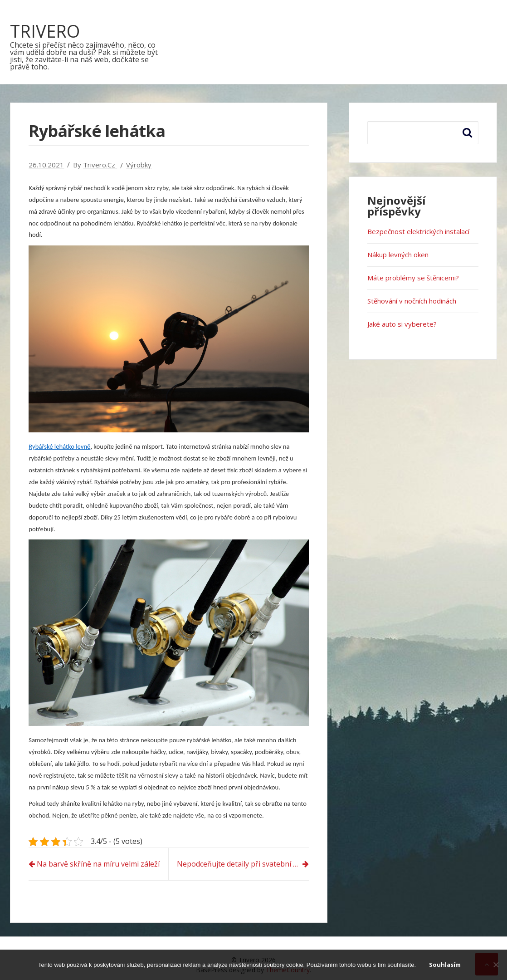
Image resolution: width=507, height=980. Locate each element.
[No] (496, 965)
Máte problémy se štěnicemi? (413, 278)
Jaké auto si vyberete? (402, 324)
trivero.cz (100, 165)
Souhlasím (445, 965)
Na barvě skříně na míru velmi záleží (98, 864)
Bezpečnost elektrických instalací (418, 231)
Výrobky (139, 165)
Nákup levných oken (398, 255)
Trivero (45, 31)
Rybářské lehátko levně (59, 446)
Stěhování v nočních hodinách (412, 301)
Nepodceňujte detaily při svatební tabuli (243, 864)
